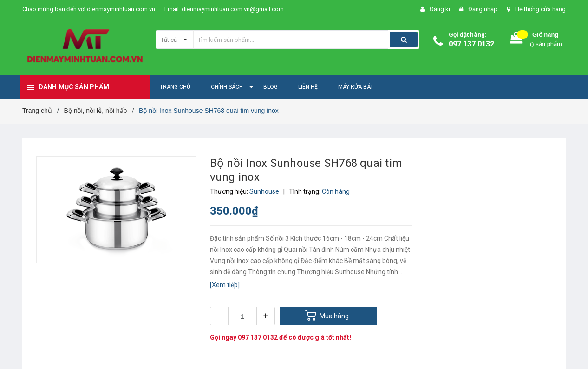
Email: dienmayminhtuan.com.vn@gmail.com (224, 9)
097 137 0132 (471, 44)
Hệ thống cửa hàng (540, 9)
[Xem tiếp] (225, 285)
